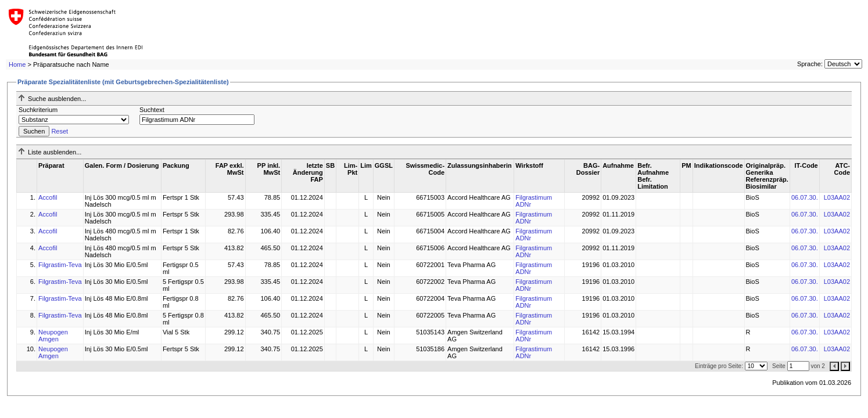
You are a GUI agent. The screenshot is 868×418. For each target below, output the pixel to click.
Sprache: (810, 64)
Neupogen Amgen (53, 336)
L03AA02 (837, 197)
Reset (60, 131)
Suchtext (152, 110)
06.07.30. (805, 197)
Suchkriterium (38, 110)
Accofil (48, 197)
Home (17, 64)
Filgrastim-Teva (60, 265)
